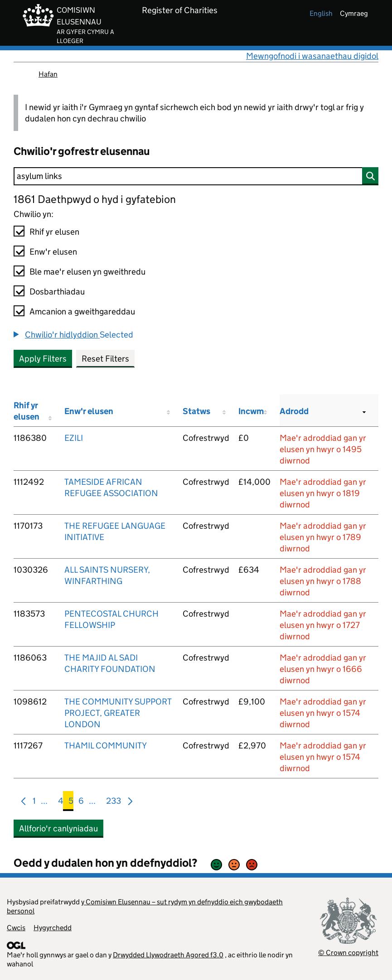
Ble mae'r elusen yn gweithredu (87, 272)
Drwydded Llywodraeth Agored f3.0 (168, 955)
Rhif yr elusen (54, 232)
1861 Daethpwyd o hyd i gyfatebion (95, 199)
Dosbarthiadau (57, 292)
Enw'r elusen (53, 252)
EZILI (74, 438)
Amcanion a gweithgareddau (82, 311)
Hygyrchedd (53, 928)
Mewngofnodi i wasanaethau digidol (312, 56)
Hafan (48, 74)
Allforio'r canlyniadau (58, 828)
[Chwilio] (196, 176)
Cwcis (16, 928)
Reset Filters (105, 359)
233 (114, 803)
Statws (196, 411)
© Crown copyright (348, 953)
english (321, 13)
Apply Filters (43, 359)
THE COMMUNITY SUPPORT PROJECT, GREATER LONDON (118, 713)
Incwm (251, 411)
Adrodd (294, 411)
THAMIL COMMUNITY (106, 746)
